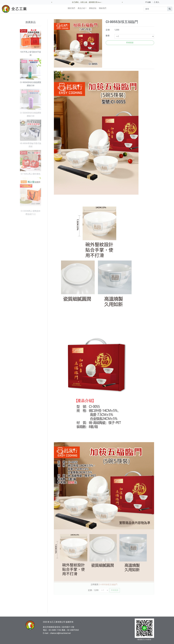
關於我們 (71, 8)
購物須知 (93, 8)
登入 (158, 2)
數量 (108, 36)
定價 (108, 30)
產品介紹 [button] (81, 8)
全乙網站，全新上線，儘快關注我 (87, 2)
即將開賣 (130, 43)
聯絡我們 (103, 8)
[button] (52, 2)
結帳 (149, 2)
